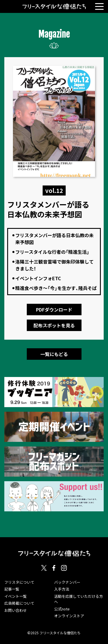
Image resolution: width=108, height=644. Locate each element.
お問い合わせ (16, 610)
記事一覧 (12, 589)
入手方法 (62, 589)
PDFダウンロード (54, 310)
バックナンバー (67, 582)
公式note (62, 609)
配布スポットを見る (54, 325)
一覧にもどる (54, 354)
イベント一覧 (16, 596)
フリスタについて (19, 582)
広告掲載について (19, 603)
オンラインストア (69, 616)
